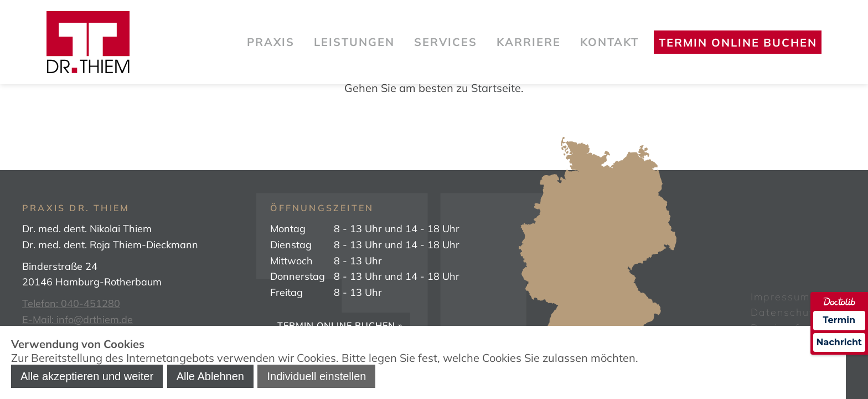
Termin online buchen (738, 42)
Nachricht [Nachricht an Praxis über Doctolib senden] (839, 342)
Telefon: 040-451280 (71, 303)
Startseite (496, 88)
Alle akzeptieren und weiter (87, 376)
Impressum (780, 297)
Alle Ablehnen (210, 376)
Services (446, 42)
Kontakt (609, 42)
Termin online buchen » (340, 325)
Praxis (271, 42)
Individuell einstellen (316, 376)
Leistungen (354, 42)
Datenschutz (785, 312)
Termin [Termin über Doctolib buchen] (839, 320)
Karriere (529, 42)
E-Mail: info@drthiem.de (77, 319)
